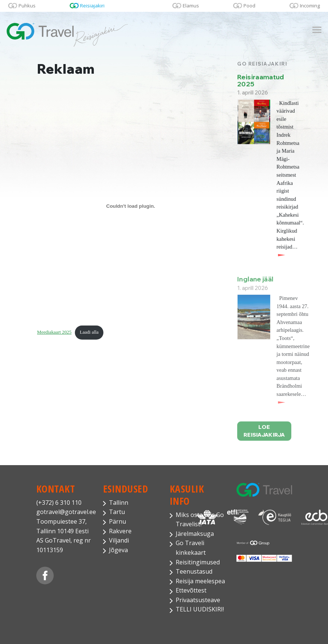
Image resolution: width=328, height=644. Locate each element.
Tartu (117, 512)
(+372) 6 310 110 (59, 503)
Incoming (310, 6)
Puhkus (27, 6)
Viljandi (119, 540)
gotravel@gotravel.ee (64, 512)
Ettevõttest (191, 590)
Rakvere (120, 531)
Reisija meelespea (200, 581)
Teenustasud (194, 571)
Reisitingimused (198, 562)
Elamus (191, 6)
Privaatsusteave (198, 600)
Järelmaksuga (195, 534)
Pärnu (117, 521)
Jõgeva (118, 550)
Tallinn (119, 503)
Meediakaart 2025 (54, 333)
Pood (249, 6)
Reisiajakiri (92, 6)
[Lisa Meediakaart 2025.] (131, 206)
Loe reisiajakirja (264, 435)
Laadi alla (89, 333)
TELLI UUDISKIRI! (200, 609)
